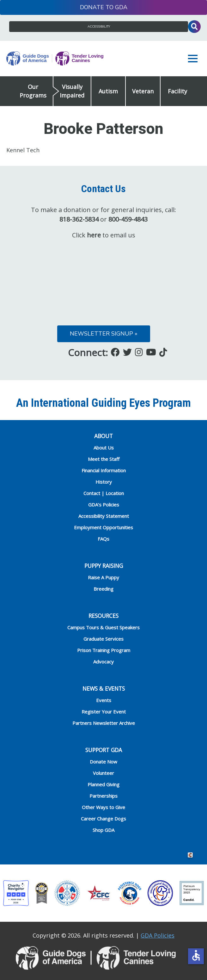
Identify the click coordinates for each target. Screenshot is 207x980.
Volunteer (103, 773)
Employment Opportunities (103, 527)
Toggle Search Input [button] (194, 27)
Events (104, 700)
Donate (92, 7)
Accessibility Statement (104, 516)
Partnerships (103, 796)
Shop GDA (103, 830)
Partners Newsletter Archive (104, 723)
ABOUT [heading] (103, 436)
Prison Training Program (104, 650)
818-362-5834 (79, 219)
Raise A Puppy (103, 577)
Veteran (143, 91)
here (94, 235)
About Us (104, 448)
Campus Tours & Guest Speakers (103, 627)
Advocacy (103, 662)
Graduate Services (103, 639)
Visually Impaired (72, 91)
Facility (177, 91)
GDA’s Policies (104, 505)
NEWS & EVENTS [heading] (104, 688)
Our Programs (33, 91)
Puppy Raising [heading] (104, 566)
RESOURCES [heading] (103, 616)
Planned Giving (103, 784)
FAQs (103, 539)
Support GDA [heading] (104, 750)
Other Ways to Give (103, 807)
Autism (108, 91)
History (104, 482)
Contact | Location (104, 493)
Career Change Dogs (103, 819)
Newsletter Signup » (104, 334)
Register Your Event (104, 712)
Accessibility (99, 27)
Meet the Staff (104, 459)
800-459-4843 (128, 219)
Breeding (103, 589)
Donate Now (103, 762)
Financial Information (104, 470)
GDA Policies (158, 935)
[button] (194, 59)
